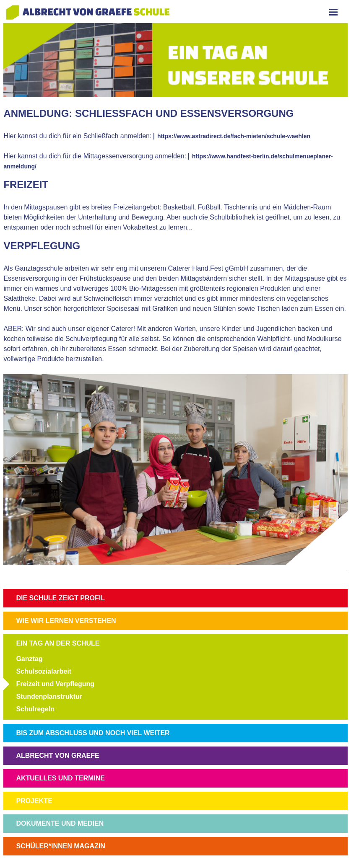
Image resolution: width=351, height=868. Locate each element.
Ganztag (29, 659)
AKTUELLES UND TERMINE (60, 778)
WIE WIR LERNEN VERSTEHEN (66, 621)
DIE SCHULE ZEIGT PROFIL (60, 598)
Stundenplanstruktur (49, 696)
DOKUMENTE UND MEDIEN (60, 823)
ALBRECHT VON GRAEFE (57, 756)
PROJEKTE (34, 801)
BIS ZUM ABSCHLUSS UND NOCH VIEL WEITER (93, 733)
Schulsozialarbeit (44, 671)
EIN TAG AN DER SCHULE (58, 643)
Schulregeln (35, 709)
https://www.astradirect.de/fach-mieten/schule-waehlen (234, 136)
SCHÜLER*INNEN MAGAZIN (60, 846)
